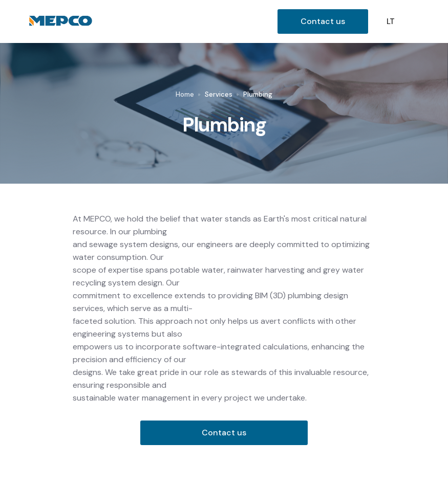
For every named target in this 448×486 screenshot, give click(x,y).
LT (391, 21)
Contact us (323, 21)
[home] (150, 21)
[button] (419, 21)
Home (185, 94)
